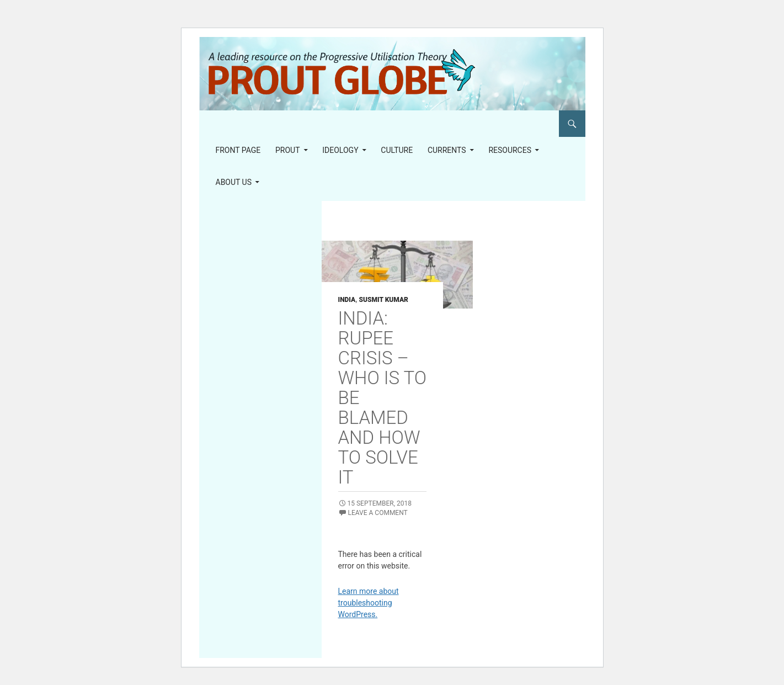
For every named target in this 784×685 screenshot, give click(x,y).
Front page (238, 150)
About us (234, 182)
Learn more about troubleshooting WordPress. (369, 603)
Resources (510, 150)
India (347, 300)
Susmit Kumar (383, 300)
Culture (397, 150)
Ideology (340, 150)
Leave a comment (378, 513)
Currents (447, 150)
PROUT (288, 150)
